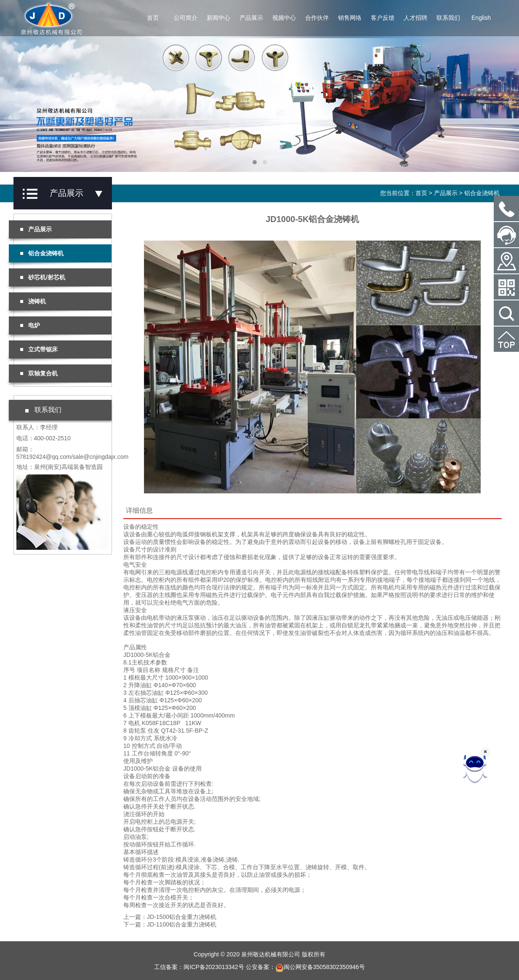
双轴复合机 (39, 373)
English (481, 18)
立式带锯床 (39, 349)
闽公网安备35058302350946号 (320, 967)
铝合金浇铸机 (482, 193)
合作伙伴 (317, 18)
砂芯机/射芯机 (43, 277)
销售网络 (350, 18)
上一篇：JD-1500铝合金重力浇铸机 (170, 917)
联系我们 (448, 18)
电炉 (30, 325)
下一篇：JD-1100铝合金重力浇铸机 (170, 924)
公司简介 (186, 18)
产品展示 (251, 18)
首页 (153, 18)
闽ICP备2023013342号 (214, 967)
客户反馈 (383, 18)
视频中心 (284, 18)
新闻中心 (218, 18)
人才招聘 (415, 18)
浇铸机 (33, 301)
